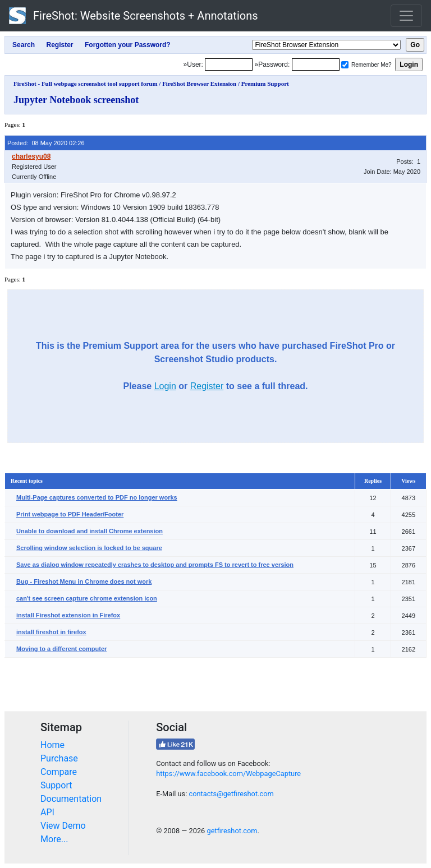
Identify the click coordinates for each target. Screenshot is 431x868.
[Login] (229, 64)
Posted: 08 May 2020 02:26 (46, 143)
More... (54, 839)
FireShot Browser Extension (199, 84)
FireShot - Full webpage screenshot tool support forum (86, 84)
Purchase (59, 758)
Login (165, 386)
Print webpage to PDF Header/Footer (70, 514)
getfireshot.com (232, 831)
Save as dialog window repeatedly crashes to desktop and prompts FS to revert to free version (155, 565)
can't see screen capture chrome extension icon (87, 598)
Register (207, 386)
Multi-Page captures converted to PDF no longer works (97, 497)
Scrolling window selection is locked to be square (89, 548)
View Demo (63, 826)
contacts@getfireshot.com (231, 794)
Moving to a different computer (61, 649)
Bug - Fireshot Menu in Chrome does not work (84, 581)
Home (52, 745)
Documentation (71, 799)
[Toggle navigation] (406, 16)
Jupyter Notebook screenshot (76, 100)
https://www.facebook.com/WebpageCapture (228, 774)
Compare (59, 772)
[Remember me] (345, 65)
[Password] (316, 64)
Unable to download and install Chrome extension (90, 531)
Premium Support (265, 84)
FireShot (134, 16)
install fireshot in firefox (51, 632)
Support (56, 785)
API (47, 812)
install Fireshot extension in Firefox (68, 615)
